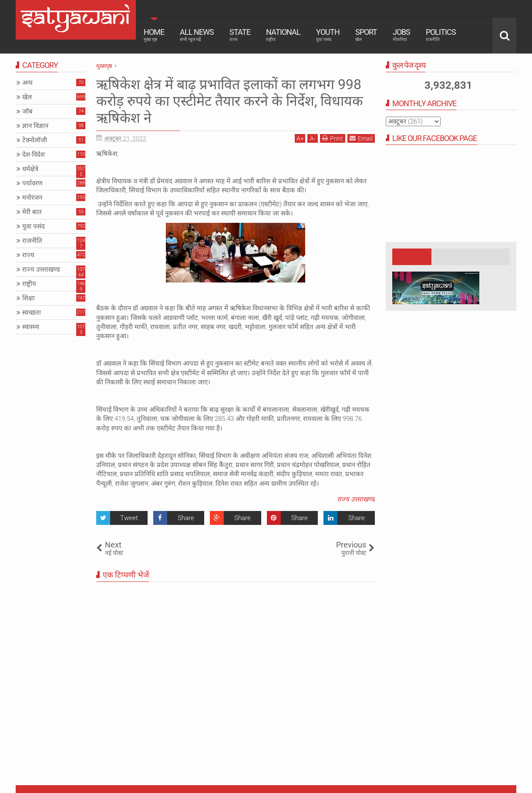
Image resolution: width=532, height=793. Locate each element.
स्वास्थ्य (31, 327)
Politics (441, 35)
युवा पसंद (34, 226)
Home (154, 35)
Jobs (401, 35)
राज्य (28, 255)
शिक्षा (29, 298)
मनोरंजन (32, 198)
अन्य (27, 83)
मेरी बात (32, 212)
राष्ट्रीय (29, 284)
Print (333, 138)
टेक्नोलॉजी (35, 140)
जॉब (27, 111)
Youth (328, 35)
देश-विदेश (34, 155)
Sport (366, 35)
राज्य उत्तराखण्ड (356, 499)
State (240, 35)
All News (197, 35)
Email (361, 138)
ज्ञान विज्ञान (35, 126)
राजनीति (32, 241)
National (283, 35)
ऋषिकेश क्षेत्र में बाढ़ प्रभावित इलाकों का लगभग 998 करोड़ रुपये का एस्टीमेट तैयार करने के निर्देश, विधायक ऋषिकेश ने (230, 101)
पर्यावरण (32, 183)
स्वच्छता (32, 312)
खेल (27, 97)
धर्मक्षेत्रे (30, 169)
